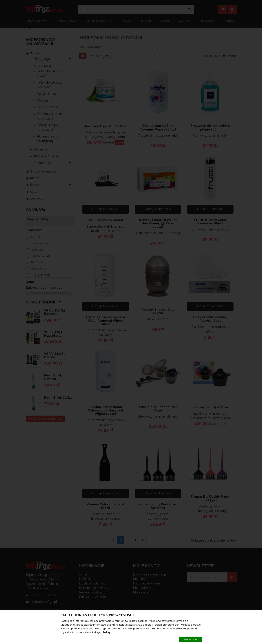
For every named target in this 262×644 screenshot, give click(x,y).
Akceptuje (191, 639)
